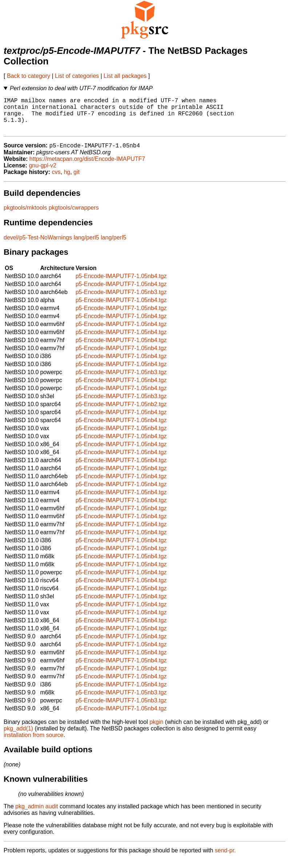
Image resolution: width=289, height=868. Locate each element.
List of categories (77, 76)
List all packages (125, 76)
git (77, 180)
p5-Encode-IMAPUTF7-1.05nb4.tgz (121, 284)
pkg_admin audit (37, 815)
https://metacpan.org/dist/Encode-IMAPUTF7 (87, 167)
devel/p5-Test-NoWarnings (38, 246)
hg (67, 180)
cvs (56, 180)
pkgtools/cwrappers (74, 216)
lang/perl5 (86, 246)
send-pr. (225, 859)
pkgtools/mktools (25, 216)
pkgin (156, 730)
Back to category (29, 76)
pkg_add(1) (18, 737)
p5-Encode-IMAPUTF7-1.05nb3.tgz (121, 300)
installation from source (34, 743)
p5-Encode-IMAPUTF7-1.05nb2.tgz (121, 413)
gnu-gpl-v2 (43, 174)
